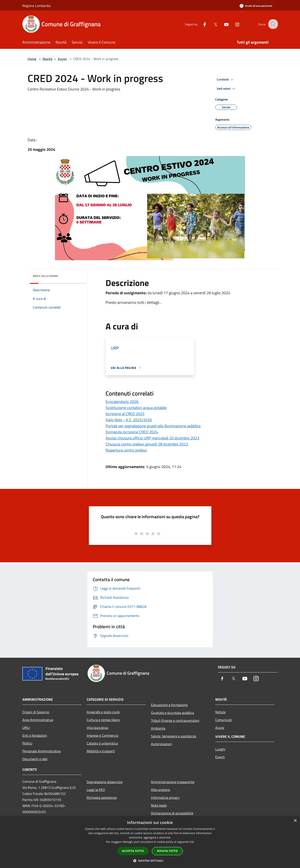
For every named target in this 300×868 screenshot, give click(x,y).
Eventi (220, 757)
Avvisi (62, 59)
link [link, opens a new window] (192, 842)
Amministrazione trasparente (173, 782)
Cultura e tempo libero (103, 720)
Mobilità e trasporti (101, 751)
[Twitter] (212, 24)
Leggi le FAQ (96, 790)
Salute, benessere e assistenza (174, 736)
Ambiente (158, 728)
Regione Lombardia (36, 6)
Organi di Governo (36, 712)
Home (32, 59)
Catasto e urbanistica (102, 743)
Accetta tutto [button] (133, 851)
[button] (150, 861)
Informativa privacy (165, 797)
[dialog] (150, 842)
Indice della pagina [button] (45, 276)
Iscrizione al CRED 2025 (125, 414)
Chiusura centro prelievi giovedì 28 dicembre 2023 (147, 444)
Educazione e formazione (169, 705)
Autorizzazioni (162, 744)
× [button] (295, 821)
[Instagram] (234, 24)
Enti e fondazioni (35, 735)
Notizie (220, 712)
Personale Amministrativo (42, 751)
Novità (47, 59)
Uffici (26, 728)
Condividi (226, 80)
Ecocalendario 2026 (122, 402)
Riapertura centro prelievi (126, 450)
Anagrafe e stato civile (103, 712)
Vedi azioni (227, 89)
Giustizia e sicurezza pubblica (172, 713)
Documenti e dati (35, 759)
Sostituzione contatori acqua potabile (136, 408)
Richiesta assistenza (102, 797)
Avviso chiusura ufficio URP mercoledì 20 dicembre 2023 (152, 438)
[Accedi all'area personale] (256, 6)
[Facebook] (201, 24)
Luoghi (220, 749)
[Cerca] (273, 24)
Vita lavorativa (97, 728)
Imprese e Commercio (103, 735)
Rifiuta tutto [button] (167, 851)
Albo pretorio (161, 790)
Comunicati (224, 720)
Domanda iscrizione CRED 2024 (132, 432)
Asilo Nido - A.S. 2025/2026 (129, 420)
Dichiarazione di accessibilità (172, 813)
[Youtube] (223, 24)
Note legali (159, 805)
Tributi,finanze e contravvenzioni (175, 720)
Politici (27, 743)
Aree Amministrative (38, 720)
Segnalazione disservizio (105, 782)
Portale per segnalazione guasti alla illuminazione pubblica (153, 426)
